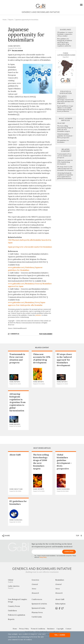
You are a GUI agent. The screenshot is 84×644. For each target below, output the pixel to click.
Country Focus (14, 606)
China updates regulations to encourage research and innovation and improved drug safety (65, 100)
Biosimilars (60, 580)
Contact (68, 629)
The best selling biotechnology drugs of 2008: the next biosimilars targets (65, 129)
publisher (38, 315)
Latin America (18, 587)
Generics (35, 580)
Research (35, 593)
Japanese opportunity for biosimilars (27, 20)
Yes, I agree (60, 635)
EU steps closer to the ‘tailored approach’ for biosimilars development (65, 168)
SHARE (6, 536)
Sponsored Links (38, 608)
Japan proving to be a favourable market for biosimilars (30, 247)
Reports (11, 20)
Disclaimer (51, 629)
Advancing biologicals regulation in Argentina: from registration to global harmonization (65, 176)
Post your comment (17, 50)
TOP (79, 536)
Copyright (60, 629)
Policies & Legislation (17, 615)
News (34, 589)
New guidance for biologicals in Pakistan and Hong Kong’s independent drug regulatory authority (65, 42)
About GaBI (61, 123)
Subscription (60, 604)
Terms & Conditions (38, 629)
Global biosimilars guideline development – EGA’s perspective (65, 136)
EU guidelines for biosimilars (63, 141)
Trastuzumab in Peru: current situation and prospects (64, 156)
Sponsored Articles (39, 604)
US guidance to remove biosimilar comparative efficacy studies (65, 34)
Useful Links (37, 617)
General (35, 584)
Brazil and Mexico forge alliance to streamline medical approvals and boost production (65, 109)
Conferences (37, 599)
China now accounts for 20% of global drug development (65, 162)
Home (5, 20)
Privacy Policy (43, 557)
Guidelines (12, 611)
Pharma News (37, 612)
